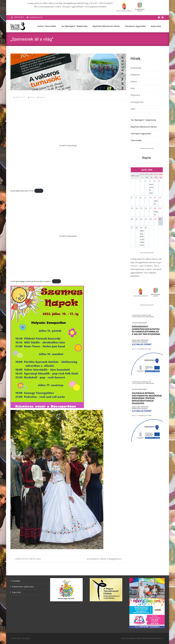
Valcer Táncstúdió (47, 29)
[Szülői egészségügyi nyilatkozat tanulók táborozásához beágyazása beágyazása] (68, 236)
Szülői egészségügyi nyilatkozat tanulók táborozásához (31, 281)
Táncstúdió (136, 140)
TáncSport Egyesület (135, 29)
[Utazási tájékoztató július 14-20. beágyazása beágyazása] (68, 146)
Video (133, 109)
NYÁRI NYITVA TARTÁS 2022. (27, 559)
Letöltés (39, 191)
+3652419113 (19, 17)
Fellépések (135, 75)
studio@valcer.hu (36, 17)
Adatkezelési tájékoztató (23, 587)
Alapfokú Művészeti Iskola (106, 29)
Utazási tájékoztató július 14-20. (22, 191)
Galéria (134, 81)
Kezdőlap (16, 581)
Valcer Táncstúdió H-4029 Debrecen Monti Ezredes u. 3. (142, 638)
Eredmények (136, 68)
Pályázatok (135, 95)
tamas (42, 97)
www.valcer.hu (139, 259)
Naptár (147, 158)
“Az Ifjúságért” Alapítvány (74, 29)
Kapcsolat (156, 29)
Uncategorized (137, 102)
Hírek (32, 97)
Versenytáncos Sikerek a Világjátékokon (105, 559)
